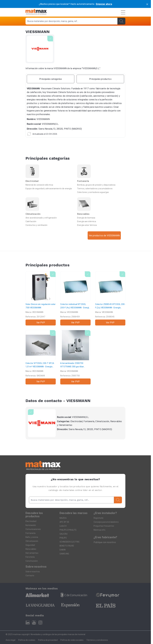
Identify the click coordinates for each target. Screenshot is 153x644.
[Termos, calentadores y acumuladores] (101, 188)
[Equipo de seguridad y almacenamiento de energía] (50, 188)
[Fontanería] (101, 174)
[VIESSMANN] (42, 423)
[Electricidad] (50, 174)
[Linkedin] (28, 623)
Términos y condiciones (97, 640)
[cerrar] (147, 4)
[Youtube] (34, 623)
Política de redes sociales (72, 640)
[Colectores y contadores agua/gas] (101, 192)
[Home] (36, 12)
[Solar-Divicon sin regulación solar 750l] (41, 298)
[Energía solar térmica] (101, 225)
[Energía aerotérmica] (101, 221)
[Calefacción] (50, 221)
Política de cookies (27, 640)
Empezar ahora (104, 4)
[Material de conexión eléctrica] (50, 185)
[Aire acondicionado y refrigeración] (50, 218)
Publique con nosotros (105, 542)
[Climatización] (50, 207)
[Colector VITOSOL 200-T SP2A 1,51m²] (41, 357)
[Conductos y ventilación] (50, 225)
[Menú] (123, 12)
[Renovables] (101, 207)
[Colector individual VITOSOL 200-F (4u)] (75, 298)
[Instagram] (40, 623)
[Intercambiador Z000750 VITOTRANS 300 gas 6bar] (75, 357)
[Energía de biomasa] (101, 218)
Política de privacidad (48, 640)
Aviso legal (11, 640)
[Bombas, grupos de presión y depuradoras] (101, 185)
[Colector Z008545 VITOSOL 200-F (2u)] (110, 298)
